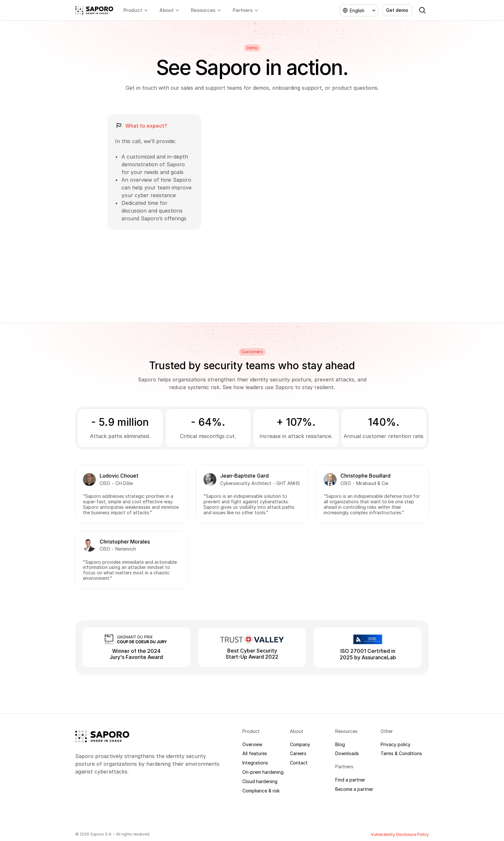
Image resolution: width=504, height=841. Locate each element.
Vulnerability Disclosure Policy (400, 834)
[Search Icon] (422, 10)
